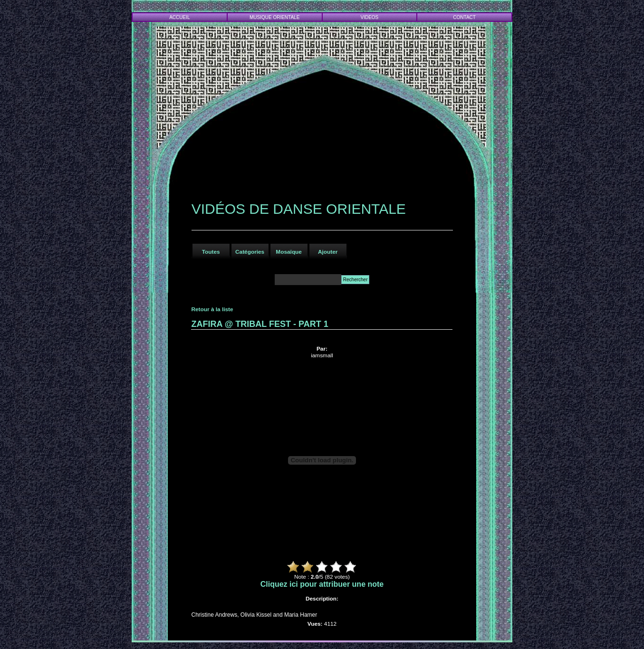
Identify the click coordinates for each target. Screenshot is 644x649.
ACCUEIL (179, 17)
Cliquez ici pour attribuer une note (322, 584)
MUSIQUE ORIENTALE (274, 17)
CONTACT (464, 17)
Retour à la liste (212, 309)
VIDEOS (370, 17)
